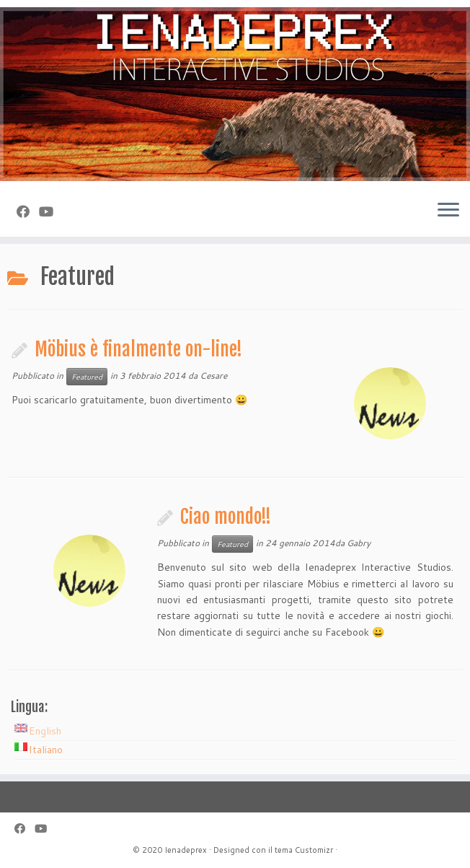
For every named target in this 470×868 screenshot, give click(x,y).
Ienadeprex (186, 850)
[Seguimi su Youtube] (51, 211)
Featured (87, 377)
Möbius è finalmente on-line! (138, 349)
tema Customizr (304, 850)
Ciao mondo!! (226, 517)
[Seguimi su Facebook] (28, 211)
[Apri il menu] (448, 211)
